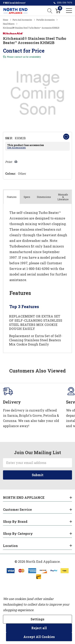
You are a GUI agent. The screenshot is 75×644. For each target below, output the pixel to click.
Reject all (39, 628)
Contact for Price (24, 51)
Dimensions (44, 197)
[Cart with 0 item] (58, 11)
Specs (27, 197)
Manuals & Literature (63, 197)
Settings (37, 619)
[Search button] (50, 11)
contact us (20, 57)
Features (12, 197)
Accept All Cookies (39, 637)
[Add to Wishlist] (66, 137)
